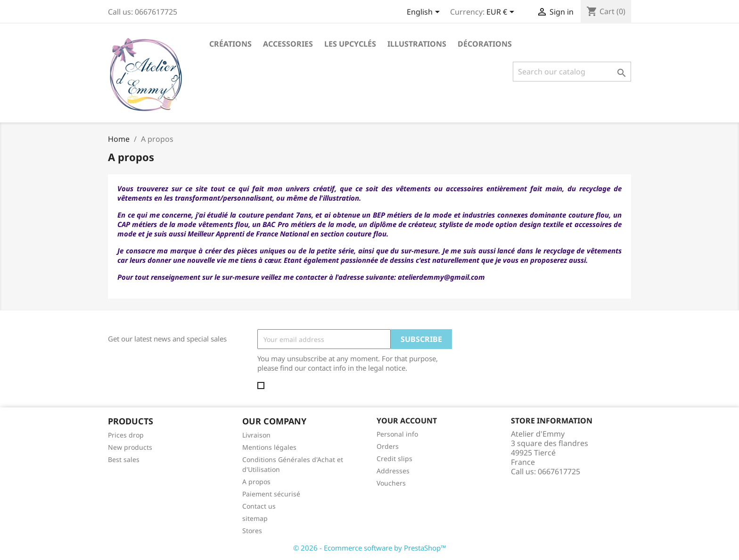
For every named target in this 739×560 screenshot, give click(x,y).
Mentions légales (269, 447)
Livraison (256, 435)
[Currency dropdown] (502, 13)
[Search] (572, 72)
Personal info (397, 434)
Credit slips (394, 459)
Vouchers (391, 483)
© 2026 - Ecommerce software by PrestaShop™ (370, 548)
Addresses (393, 471)
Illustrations (417, 44)
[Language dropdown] (425, 13)
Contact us (259, 506)
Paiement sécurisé (271, 494)
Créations (230, 44)
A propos (256, 482)
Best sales (124, 459)
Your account (407, 421)
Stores (252, 531)
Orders (388, 446)
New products (130, 447)
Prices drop (126, 435)
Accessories (288, 44)
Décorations (485, 44)
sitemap (255, 518)
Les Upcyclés (350, 44)
